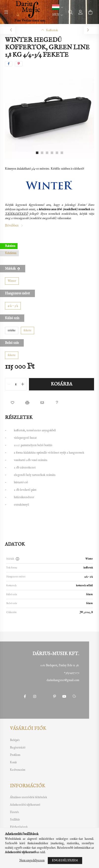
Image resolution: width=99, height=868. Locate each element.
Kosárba (62, 384)
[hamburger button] (6, 12)
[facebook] (9, 64)
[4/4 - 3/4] (13, 306)
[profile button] (80, 12)
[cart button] (90, 12)
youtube (64, 696)
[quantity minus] (9, 384)
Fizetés (14, 812)
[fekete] (27, 331)
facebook (25, 696)
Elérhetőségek (19, 827)
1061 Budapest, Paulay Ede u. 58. (60, 665)
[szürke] (12, 331)
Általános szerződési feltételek (28, 797)
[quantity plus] (23, 384)
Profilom (15, 755)
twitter (45, 696)
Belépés (15, 740)
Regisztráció (18, 748)
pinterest (54, 696)
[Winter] (12, 281)
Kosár (13, 763)
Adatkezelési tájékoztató (25, 805)
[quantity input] (16, 384)
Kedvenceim (18, 770)
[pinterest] (19, 64)
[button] (58, 7)
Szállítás (15, 820)
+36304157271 (72, 673)
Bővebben (12, 226)
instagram (35, 696)
